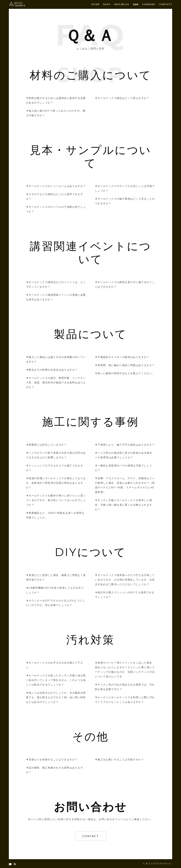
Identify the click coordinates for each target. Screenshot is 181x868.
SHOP (107, 4)
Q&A (136, 4)
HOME (95, 4)
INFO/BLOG (122, 4)
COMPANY (149, 4)
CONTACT (166, 4)
